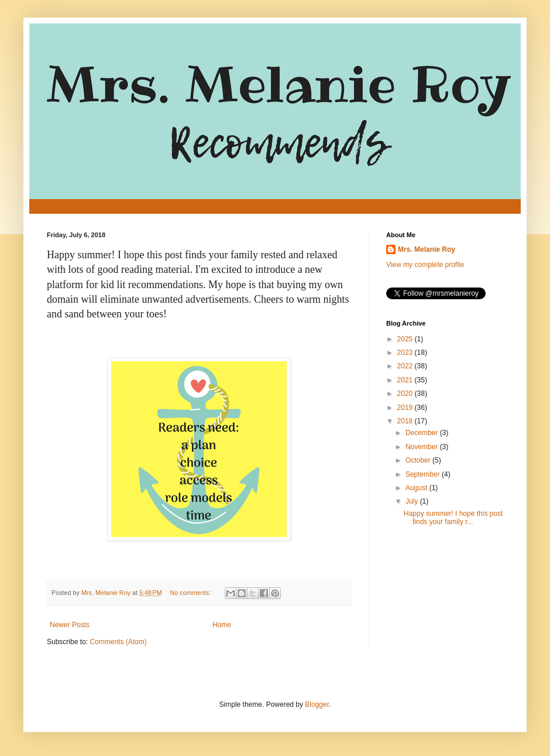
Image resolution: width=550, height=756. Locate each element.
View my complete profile (425, 265)
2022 (406, 366)
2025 (406, 339)
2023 (406, 353)
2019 (406, 408)
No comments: (192, 593)
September (424, 474)
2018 (406, 421)
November (423, 447)
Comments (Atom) (118, 642)
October (419, 460)
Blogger (317, 704)
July (413, 501)
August (417, 488)
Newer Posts (70, 625)
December (423, 433)
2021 (406, 380)
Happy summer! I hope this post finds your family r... (453, 518)
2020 (406, 394)
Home (222, 625)
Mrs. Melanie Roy (427, 249)
